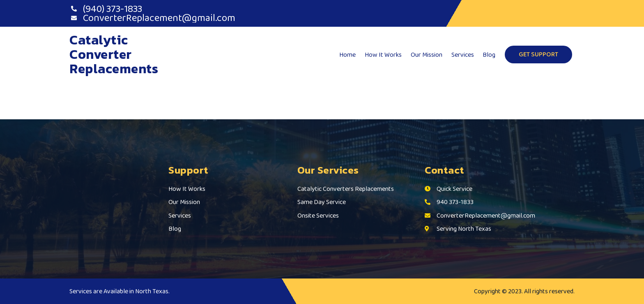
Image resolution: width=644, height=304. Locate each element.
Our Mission (428, 54)
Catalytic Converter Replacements (114, 54)
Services (463, 54)
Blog (489, 54)
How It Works (386, 54)
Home (351, 54)
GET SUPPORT (538, 54)
